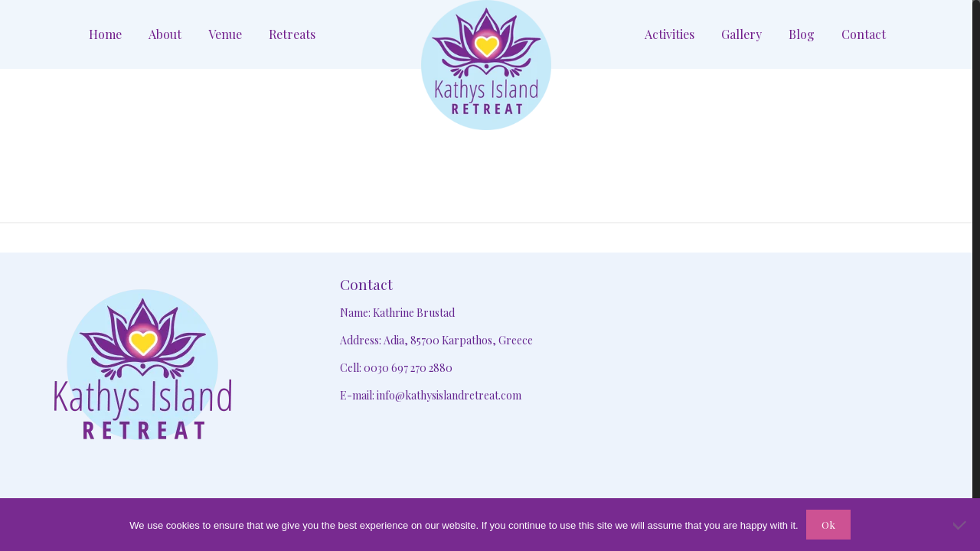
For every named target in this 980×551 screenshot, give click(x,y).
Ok (828, 525)
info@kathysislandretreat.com (449, 395)
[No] (961, 525)
